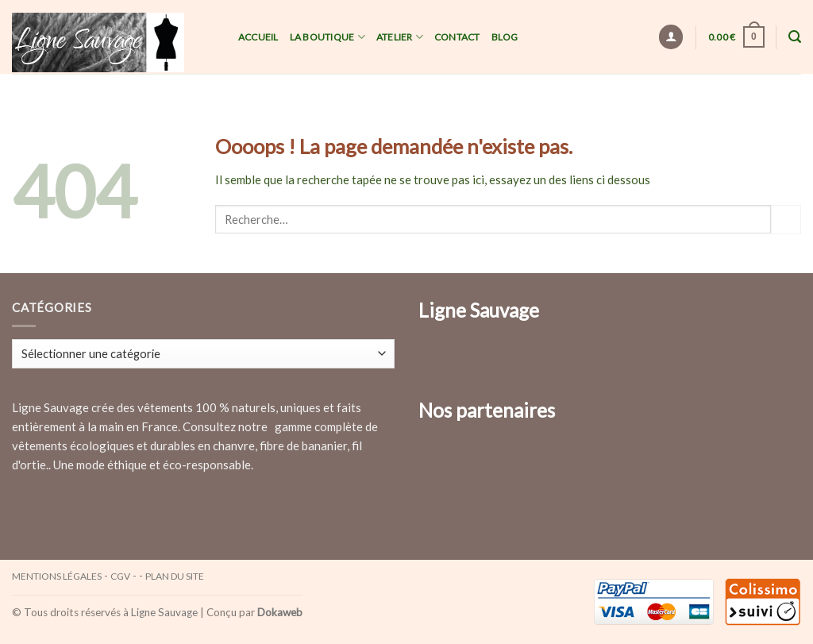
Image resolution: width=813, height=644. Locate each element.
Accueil (258, 37)
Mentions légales (57, 576)
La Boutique (328, 37)
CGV (120, 576)
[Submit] (786, 220)
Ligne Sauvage (164, 612)
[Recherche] (795, 37)
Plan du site (175, 576)
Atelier (400, 37)
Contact (457, 37)
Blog (505, 37)
